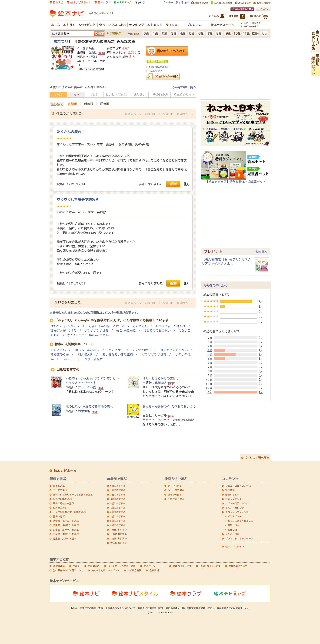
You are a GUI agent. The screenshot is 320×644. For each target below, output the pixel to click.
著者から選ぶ (175, 495)
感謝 (173, 184)
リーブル (161, 416)
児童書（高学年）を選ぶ (66, 530)
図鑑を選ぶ (59, 516)
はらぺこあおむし (63, 326)
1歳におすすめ (118, 490)
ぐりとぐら (140, 326)
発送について (155, 71)
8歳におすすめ (118, 521)
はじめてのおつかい (157, 331)
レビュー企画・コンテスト (239, 486)
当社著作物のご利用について (68, 570)
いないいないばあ (96, 331)
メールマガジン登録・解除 (122, 566)
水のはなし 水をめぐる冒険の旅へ (89, 406)
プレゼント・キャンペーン (239, 538)
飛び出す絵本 (93, 359)
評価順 (105, 104)
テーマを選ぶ (60, 490)
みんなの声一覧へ (184, 87)
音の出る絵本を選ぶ (63, 503)
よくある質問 (134, 570)
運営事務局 (59, 566)
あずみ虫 (88, 48)
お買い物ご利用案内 (159, 67)
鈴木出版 (84, 411)
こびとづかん (142, 350)
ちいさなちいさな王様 (118, 355)
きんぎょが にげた (64, 331)
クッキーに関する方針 (176, 2)
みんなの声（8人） (216, 285)
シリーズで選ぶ (176, 490)
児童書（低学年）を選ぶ (66, 521)
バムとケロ (116, 350)
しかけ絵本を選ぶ (62, 499)
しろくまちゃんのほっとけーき (104, 326)
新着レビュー (232, 495)
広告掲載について (238, 566)
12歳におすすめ (119, 538)
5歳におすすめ (118, 508)
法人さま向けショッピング (105, 570)
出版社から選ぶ (176, 499)
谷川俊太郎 (86, 355)
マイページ (150, 566)
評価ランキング (233, 499)
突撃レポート (235, 525)
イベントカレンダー (236, 508)
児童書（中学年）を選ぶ (66, 525)
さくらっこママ (67, 144)
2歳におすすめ (118, 495)
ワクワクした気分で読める (78, 200)
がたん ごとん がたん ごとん (88, 335)
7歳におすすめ (118, 516)
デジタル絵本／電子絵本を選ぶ (69, 512)
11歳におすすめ (119, 534)
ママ (77, 95)
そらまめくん (60, 355)
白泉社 (93, 53)
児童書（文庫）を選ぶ (65, 538)
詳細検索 (116, 33)
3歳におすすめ (118, 499)
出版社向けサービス (210, 566)
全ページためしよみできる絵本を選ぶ (73, 495)
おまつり (61, 42)
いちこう (63, 212)
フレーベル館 (87, 387)
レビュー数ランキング (237, 503)
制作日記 (232, 530)
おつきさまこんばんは (170, 326)
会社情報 (154, 570)
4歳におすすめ (118, 503)
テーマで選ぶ (175, 486)
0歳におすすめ (118, 486)
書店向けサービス (182, 566)
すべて (58, 95)
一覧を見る (260, 252)
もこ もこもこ (126, 331)
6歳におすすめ (118, 512)
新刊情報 (230, 490)
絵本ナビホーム (65, 471)
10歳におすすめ (119, 530)
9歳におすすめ (118, 525)
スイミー (69, 359)
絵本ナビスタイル (235, 546)
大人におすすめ (119, 543)
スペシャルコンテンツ (237, 512)
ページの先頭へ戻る (257, 458)
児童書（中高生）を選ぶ (66, 534)
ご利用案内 (94, 566)
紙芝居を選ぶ (60, 508)
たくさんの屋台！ (71, 132)
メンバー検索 (232, 534)
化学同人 (161, 383)
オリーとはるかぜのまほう (161, 378)
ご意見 (76, 566)
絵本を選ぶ (59, 486)
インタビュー (235, 516)
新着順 (88, 104)
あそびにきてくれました (240, 521)
